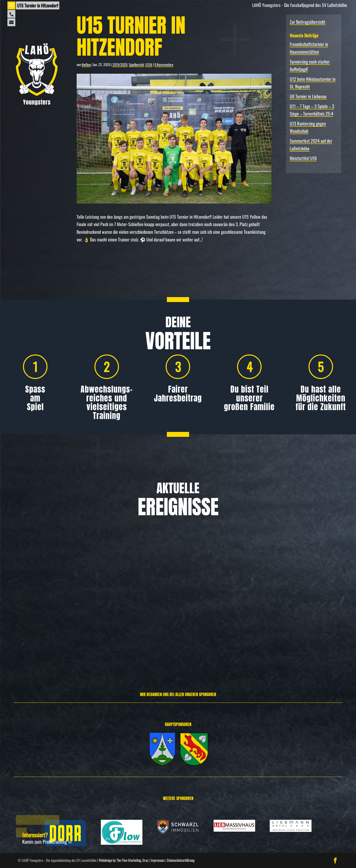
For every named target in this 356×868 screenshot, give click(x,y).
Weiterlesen (19, 657)
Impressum (158, 860)
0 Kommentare (164, 64)
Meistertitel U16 (303, 158)
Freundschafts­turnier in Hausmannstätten (51, 610)
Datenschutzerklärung (181, 860)
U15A (149, 64)
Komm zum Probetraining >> (47, 842)
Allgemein (31, 625)
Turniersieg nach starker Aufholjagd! (173, 610)
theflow (86, 64)
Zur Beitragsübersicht (308, 22)
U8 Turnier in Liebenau (308, 96)
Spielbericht (136, 64)
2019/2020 (120, 64)
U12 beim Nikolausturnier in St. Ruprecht (298, 610)
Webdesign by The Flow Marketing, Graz (123, 860)
